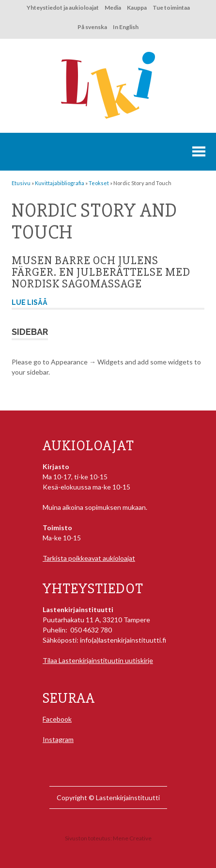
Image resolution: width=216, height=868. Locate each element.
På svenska (92, 27)
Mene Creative (132, 838)
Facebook (57, 719)
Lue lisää (30, 302)
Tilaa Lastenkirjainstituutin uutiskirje (98, 660)
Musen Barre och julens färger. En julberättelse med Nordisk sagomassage (101, 272)
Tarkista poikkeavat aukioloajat (89, 558)
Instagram (58, 739)
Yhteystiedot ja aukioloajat (63, 8)
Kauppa (137, 8)
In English (126, 27)
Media (113, 8)
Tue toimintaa (171, 8)
